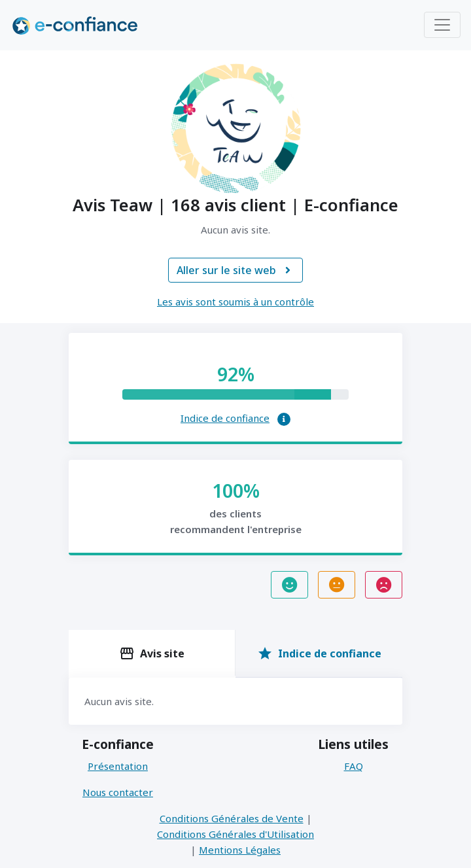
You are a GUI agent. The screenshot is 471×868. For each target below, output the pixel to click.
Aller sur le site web (235, 270)
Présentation (118, 766)
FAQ (354, 766)
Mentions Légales (240, 850)
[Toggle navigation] (442, 25)
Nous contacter (118, 792)
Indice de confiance (225, 418)
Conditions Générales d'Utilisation (235, 834)
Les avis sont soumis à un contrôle (235, 302)
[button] (284, 419)
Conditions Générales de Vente (232, 818)
